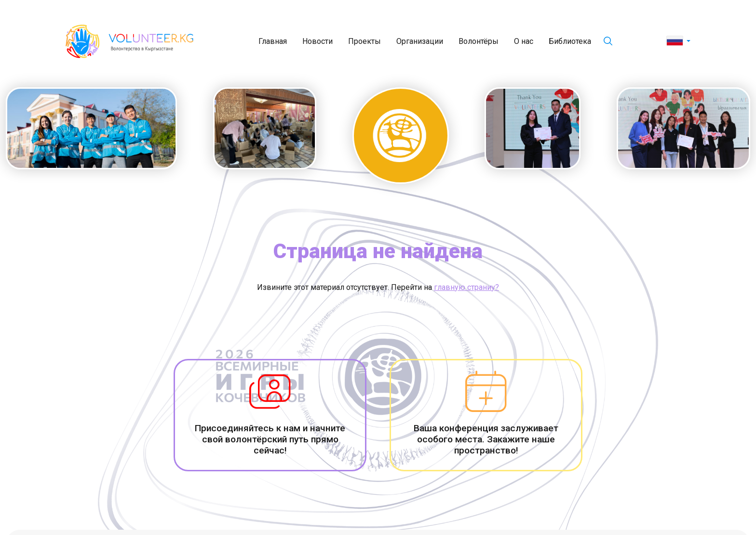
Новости (317, 41)
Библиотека (570, 41)
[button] (679, 41)
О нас (524, 41)
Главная (273, 41)
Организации (420, 41)
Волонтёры (479, 41)
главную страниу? (466, 287)
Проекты (364, 41)
